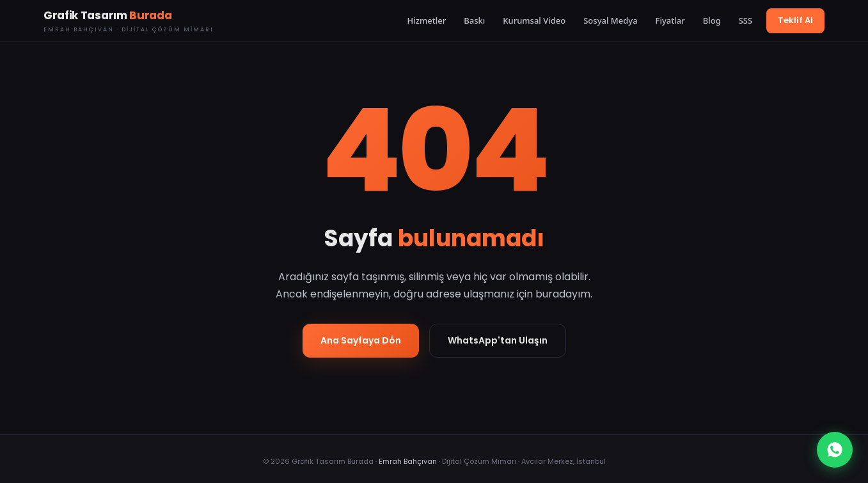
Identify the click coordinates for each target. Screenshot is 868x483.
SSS (746, 20)
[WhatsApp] (835, 450)
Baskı (474, 20)
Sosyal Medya (610, 20)
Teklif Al (795, 20)
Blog (712, 20)
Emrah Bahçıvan (408, 461)
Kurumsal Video (534, 20)
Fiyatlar (670, 20)
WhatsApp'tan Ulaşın (498, 340)
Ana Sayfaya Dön (361, 340)
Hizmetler (427, 20)
